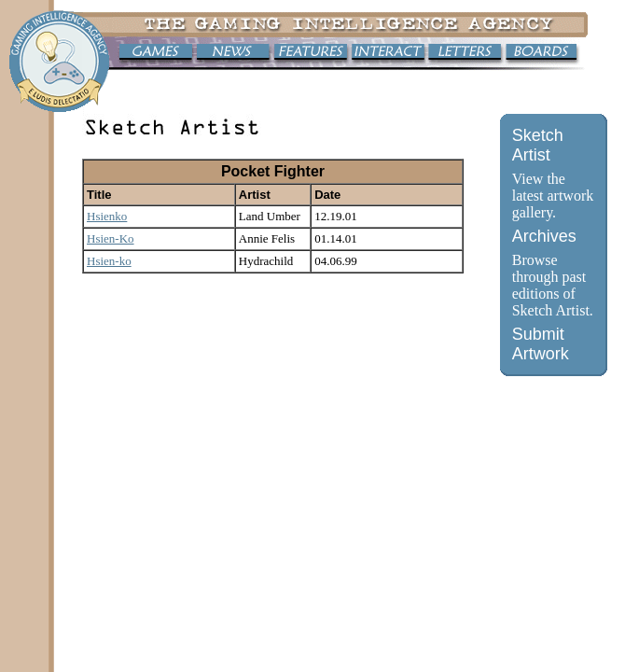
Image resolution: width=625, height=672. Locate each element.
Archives (544, 236)
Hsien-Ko (111, 238)
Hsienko (107, 216)
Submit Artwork (541, 344)
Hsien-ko (109, 261)
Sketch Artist (538, 145)
